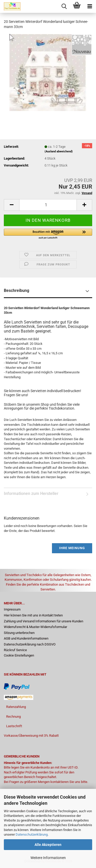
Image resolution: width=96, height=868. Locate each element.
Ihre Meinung (72, 548)
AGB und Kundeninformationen (26, 638)
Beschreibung (17, 290)
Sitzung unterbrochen (19, 633)
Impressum (12, 609)
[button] (12, 205)
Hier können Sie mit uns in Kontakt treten (33, 615)
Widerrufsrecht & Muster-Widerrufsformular (35, 627)
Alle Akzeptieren (48, 845)
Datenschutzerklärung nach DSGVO (30, 644)
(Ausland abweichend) (59, 151)
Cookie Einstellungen (19, 655)
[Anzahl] (48, 205)
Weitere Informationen (48, 858)
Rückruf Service (15, 650)
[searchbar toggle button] (64, 6)
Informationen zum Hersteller (31, 493)
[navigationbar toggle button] (90, 6)
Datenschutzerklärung (32, 834)
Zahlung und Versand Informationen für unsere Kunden (44, 621)
